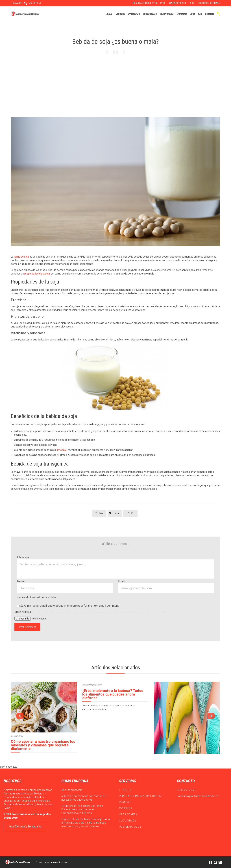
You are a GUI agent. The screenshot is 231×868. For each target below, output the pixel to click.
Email (122, 581)
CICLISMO (125, 808)
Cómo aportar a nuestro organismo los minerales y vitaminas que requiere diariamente (43, 745)
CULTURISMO (127, 821)
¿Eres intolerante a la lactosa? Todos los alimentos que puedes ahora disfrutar (113, 694)
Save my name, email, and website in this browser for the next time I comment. (68, 606)
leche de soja (21, 257)
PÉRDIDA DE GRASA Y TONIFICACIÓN (141, 796)
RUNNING (125, 802)
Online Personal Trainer (55, 863)
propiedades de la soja (37, 274)
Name (21, 581)
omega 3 (62, 450)
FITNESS (125, 790)
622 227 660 (188, 790)
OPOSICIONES (128, 814)
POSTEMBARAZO (130, 827)
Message (23, 557)
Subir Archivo (91, 612)
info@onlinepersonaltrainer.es (201, 796)
